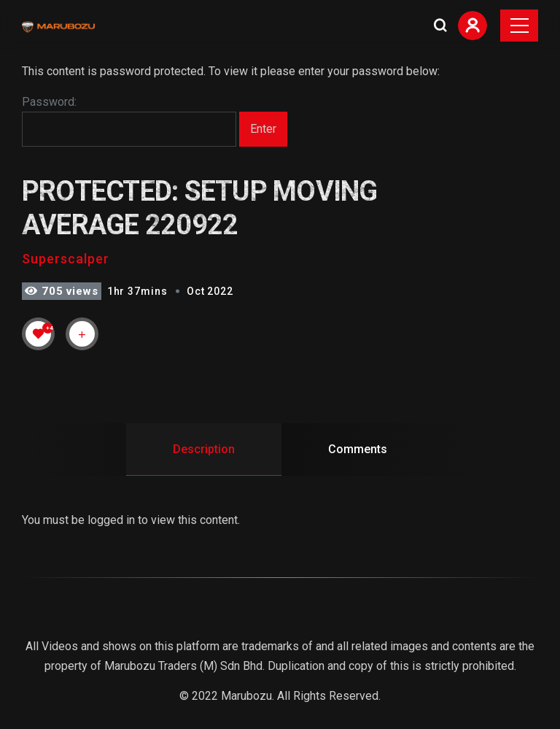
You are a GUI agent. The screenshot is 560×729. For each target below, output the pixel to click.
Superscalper (66, 259)
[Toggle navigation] (519, 26)
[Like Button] (39, 333)
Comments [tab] (358, 449)
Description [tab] (204, 449)
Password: (129, 121)
